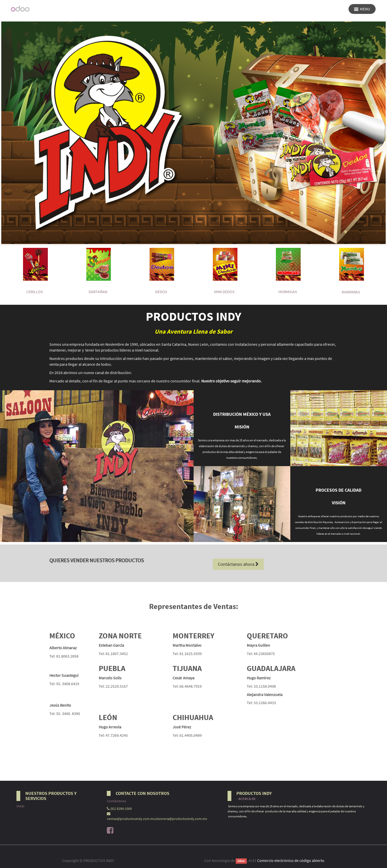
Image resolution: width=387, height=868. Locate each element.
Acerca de (247, 799)
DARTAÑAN (98, 292)
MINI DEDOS (224, 292)
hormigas (288, 292)
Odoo (241, 861)
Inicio (21, 806)
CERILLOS (35, 292)
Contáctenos (116, 801)
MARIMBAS (351, 292)
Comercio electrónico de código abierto (291, 860)
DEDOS (161, 292)
